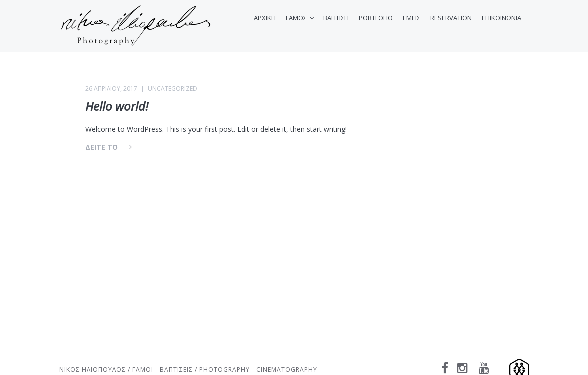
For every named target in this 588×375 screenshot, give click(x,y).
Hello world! (117, 106)
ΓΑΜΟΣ (296, 18)
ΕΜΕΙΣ (412, 18)
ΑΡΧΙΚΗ (265, 18)
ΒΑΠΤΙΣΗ (336, 18)
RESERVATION (451, 18)
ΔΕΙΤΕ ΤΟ (101, 147)
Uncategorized (172, 89)
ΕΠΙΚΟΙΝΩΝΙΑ (502, 18)
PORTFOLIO (376, 18)
